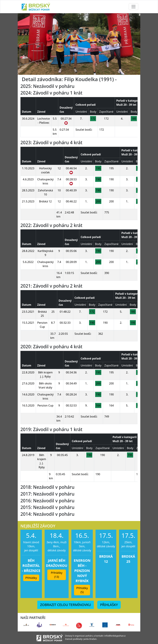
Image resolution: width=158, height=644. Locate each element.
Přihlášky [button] (31, 578)
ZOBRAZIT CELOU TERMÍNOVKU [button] (66, 605)
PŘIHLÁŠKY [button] (109, 605)
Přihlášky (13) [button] (57, 575)
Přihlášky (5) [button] (82, 590)
